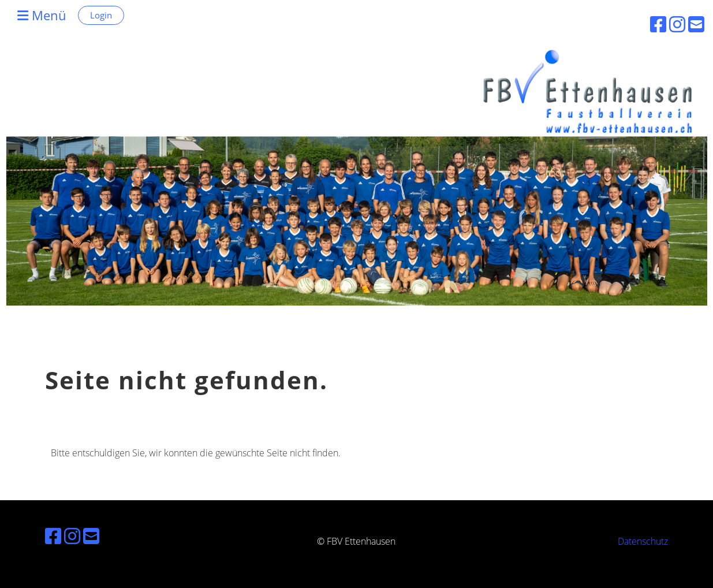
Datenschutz (643, 541)
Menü (42, 15)
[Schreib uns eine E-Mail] (91, 536)
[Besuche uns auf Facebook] (53, 536)
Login (101, 15)
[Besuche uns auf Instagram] (72, 536)
